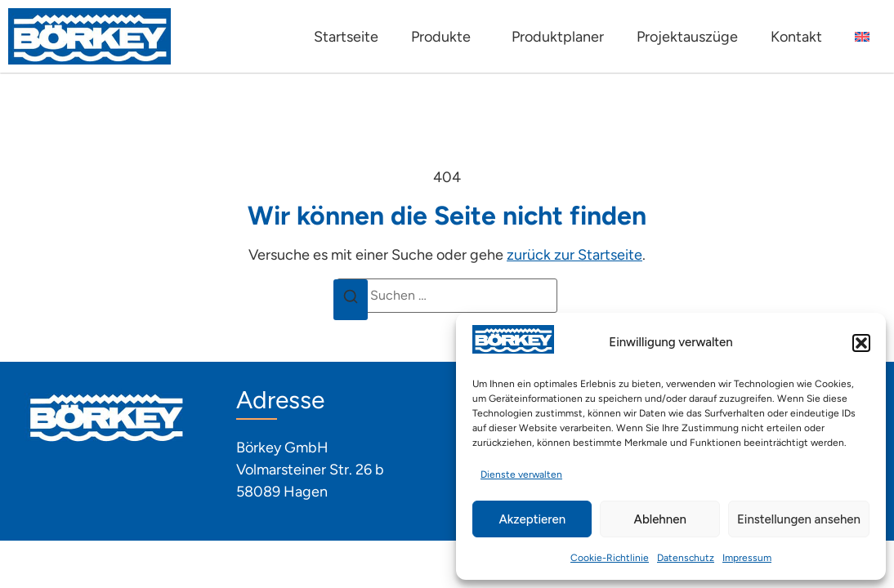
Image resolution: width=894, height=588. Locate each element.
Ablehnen (660, 519)
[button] (861, 343)
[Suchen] (351, 300)
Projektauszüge (687, 37)
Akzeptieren (532, 519)
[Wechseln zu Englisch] (862, 37)
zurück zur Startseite (574, 255)
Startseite (346, 37)
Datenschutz (686, 558)
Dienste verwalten (521, 474)
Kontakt (796, 37)
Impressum (747, 558)
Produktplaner (558, 37)
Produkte (445, 37)
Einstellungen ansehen (799, 519)
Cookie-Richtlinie (610, 558)
